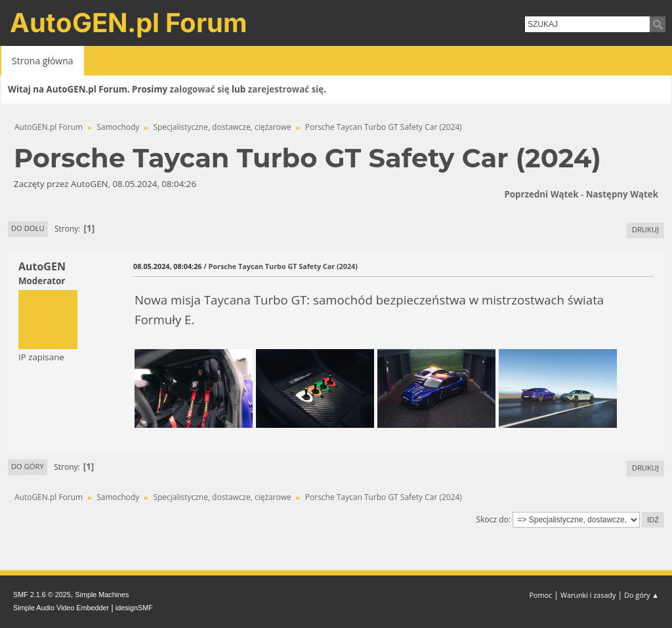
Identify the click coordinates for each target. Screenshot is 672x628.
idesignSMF (134, 608)
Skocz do (493, 519)
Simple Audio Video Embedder (61, 608)
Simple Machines (102, 595)
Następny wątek (622, 194)
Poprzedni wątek (541, 194)
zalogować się (200, 89)
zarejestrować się (286, 89)
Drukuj (645, 229)
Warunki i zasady (588, 595)
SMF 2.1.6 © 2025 (42, 595)
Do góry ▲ (641, 595)
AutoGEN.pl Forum (129, 23)
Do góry (28, 466)
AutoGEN (42, 266)
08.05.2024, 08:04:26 (167, 266)
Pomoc (541, 595)
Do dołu (28, 228)
